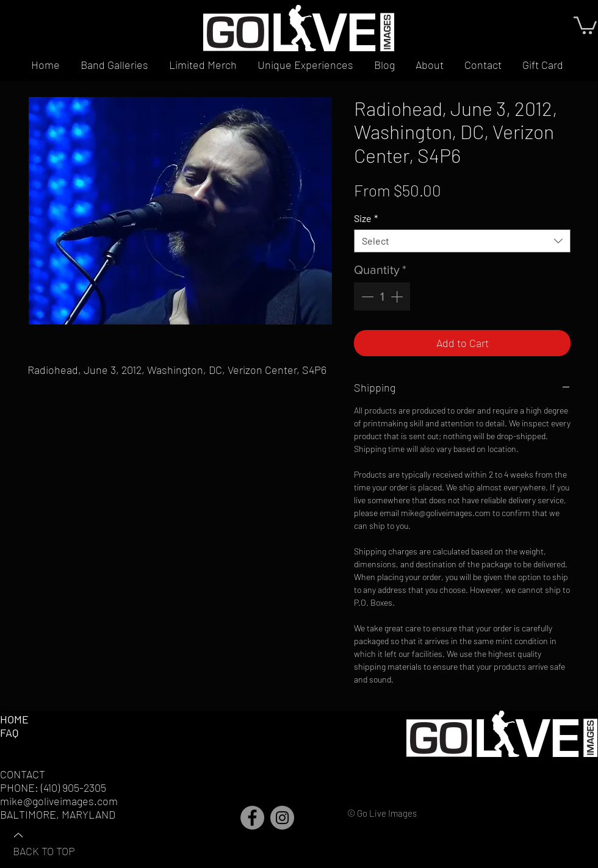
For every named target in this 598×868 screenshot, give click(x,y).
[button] (585, 24)
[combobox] (462, 241)
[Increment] (398, 296)
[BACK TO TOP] (56, 842)
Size (366, 218)
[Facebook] (252, 818)
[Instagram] (282, 818)
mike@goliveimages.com (59, 801)
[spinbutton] (382, 296)
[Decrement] (366, 296)
